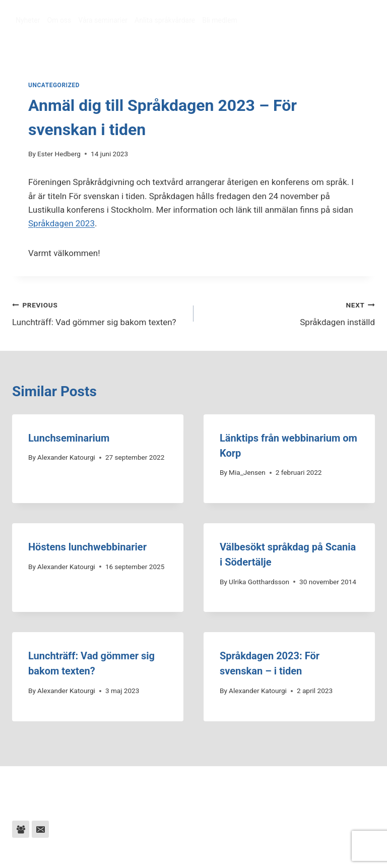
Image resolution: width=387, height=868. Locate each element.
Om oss (59, 20)
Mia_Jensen (247, 472)
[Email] (40, 829)
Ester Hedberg (59, 154)
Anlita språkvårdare (165, 20)
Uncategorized (54, 85)
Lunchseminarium (69, 438)
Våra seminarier (103, 20)
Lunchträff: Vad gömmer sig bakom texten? (99, 313)
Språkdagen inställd (288, 313)
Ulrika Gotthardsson (259, 582)
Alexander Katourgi (66, 457)
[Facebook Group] (21, 829)
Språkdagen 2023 (61, 223)
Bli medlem (220, 20)
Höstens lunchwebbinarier (87, 547)
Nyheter (28, 20)
